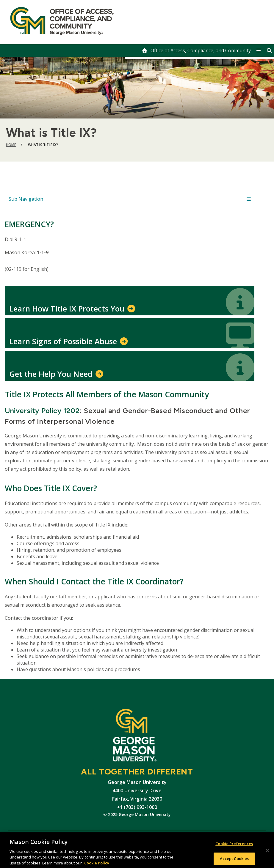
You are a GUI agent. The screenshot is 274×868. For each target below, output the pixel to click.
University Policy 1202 (42, 411)
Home (11, 145)
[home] (196, 50)
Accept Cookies (234, 861)
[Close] (267, 853)
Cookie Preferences (234, 846)
